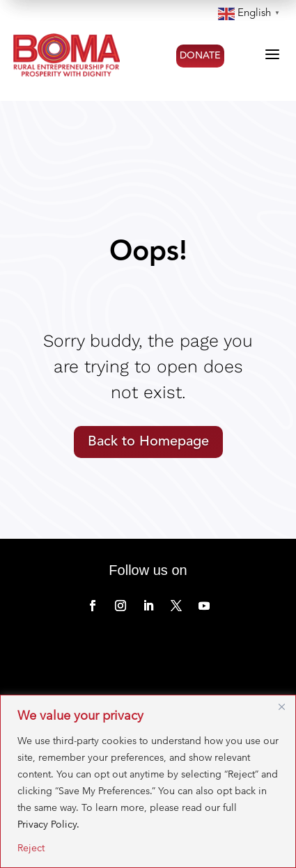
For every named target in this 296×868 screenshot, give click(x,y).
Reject (31, 848)
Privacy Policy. (48, 824)
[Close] (281, 707)
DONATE (200, 56)
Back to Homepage (148, 442)
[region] (148, 781)
